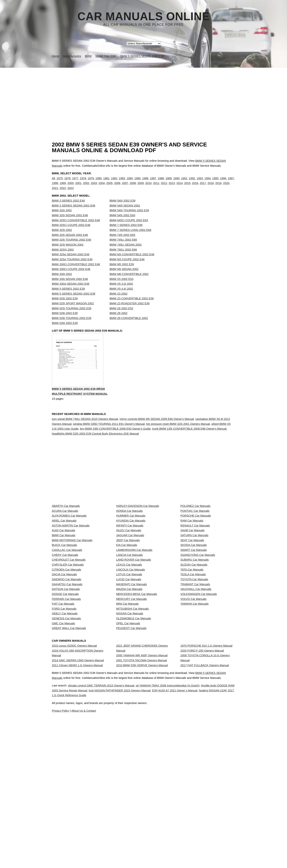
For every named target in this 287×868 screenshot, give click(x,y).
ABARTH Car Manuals (66, 539)
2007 (125, 187)
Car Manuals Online (143, 16)
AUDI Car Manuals (64, 581)
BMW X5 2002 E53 (122, 287)
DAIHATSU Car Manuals (67, 674)
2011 (156, 187)
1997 (231, 182)
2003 (94, 187)
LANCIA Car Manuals (129, 623)
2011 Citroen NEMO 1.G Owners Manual (77, 804)
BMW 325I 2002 (62, 238)
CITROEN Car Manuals (67, 649)
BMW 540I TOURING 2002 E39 (129, 218)
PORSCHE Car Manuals (196, 556)
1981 (106, 182)
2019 (219, 187)
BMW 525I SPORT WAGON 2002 (73, 311)
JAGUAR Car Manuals (130, 590)
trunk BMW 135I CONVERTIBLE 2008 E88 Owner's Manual (189, 445)
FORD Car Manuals (64, 716)
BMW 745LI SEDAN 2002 (126, 252)
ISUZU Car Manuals (129, 581)
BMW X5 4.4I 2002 (121, 297)
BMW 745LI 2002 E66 (123, 248)
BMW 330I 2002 (62, 282)
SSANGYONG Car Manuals (198, 623)
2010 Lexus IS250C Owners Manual (74, 774)
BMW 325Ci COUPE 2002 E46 (71, 233)
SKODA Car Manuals (194, 607)
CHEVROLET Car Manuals (69, 632)
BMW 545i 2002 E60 (122, 223)
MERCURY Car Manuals (131, 699)
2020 (226, 187)
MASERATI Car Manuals (131, 674)
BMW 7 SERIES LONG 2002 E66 (130, 238)
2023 (71, 192)
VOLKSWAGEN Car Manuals (199, 691)
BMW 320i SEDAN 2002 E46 (70, 223)
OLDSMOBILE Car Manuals (133, 733)
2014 (180, 187)
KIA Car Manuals (127, 607)
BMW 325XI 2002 (63, 257)
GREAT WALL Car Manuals (69, 750)
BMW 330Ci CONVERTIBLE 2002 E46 (76, 272)
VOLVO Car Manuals (194, 699)
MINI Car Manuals (127, 708)
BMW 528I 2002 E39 (65, 321)
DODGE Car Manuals (65, 691)
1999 (63, 187)
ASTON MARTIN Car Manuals (71, 573)
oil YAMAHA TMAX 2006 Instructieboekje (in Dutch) (185, 854)
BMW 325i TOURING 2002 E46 (72, 248)
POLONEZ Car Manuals (195, 539)
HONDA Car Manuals (129, 547)
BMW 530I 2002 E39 (65, 331)
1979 (91, 182)
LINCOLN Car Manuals (131, 649)
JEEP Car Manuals (128, 598)
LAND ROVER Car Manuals (133, 632)
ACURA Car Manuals (65, 547)
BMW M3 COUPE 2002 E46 (127, 267)
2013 (172, 187)
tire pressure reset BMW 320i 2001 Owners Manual (178, 440)
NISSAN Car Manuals (130, 725)
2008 (133, 187)
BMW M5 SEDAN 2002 (124, 277)
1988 (161, 182)
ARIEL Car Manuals (64, 564)
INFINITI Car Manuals (130, 573)
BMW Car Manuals (64, 590)
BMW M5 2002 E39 (122, 272)
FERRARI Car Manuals (66, 699)
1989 (169, 182)
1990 (176, 182)
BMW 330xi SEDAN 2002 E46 (71, 292)
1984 (130, 182)
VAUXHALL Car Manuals (196, 682)
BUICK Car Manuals (65, 607)
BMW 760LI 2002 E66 (123, 257)
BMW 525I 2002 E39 (65, 306)
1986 (145, 182)
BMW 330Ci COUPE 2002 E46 (71, 277)
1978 (83, 182)
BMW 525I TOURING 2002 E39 (72, 316)
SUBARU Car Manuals (195, 632)
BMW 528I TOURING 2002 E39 (72, 326)
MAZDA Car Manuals (129, 682)
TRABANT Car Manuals (195, 674)
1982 (114, 182)
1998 (55, 187)
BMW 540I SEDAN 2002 (125, 213)
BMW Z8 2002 (119, 321)
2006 (117, 187)
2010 (148, 187)
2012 (164, 187)
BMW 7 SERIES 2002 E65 (126, 233)
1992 (192, 182)
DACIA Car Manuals (64, 657)
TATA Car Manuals (192, 649)
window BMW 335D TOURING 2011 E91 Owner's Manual (109, 440)
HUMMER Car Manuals (131, 556)
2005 (110, 187)
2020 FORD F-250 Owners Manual (202, 783)
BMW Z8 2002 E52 (121, 316)
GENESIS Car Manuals (66, 733)
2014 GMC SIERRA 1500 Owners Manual (78, 796)
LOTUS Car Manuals (129, 657)
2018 (211, 187)
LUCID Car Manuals (129, 666)
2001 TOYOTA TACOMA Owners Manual (141, 796)
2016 (195, 187)
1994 (208, 182)
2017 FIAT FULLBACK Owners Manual (205, 804)
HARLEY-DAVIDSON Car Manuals (138, 539)
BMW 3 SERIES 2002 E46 (68, 208)
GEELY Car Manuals (65, 725)
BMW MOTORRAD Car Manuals (72, 598)
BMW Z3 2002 (119, 301)
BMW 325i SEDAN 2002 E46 (70, 243)
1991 (184, 182)
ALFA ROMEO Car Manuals (69, 556)
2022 (63, 192)
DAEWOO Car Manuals (67, 666)
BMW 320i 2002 (62, 218)
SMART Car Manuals (194, 615)
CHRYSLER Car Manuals (68, 640)
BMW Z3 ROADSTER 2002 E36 (130, 311)
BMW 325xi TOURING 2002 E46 (72, 267)
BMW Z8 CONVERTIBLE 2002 (129, 326)
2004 (102, 187)
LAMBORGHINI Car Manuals (134, 615)
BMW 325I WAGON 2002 (68, 252)
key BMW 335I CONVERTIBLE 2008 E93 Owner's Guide (115, 445)
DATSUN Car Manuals (66, 682)
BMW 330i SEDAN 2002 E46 (70, 287)
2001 (78, 187)
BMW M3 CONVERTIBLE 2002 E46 (132, 262)
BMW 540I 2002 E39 (122, 208)
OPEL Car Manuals (128, 742)
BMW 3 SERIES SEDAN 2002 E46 (74, 213)
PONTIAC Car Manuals (195, 547)
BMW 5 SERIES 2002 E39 (68, 297)
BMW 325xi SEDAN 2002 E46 (71, 262)
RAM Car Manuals (192, 564)
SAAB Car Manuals (192, 581)
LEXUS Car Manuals (129, 640)
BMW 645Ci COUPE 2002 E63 (129, 228)
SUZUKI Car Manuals (194, 640)
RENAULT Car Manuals (195, 573)
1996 (223, 182)
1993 (200, 182)
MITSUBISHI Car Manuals (132, 716)
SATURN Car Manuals (194, 590)
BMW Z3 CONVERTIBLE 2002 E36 (132, 306)
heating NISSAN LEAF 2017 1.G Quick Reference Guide (150, 863)
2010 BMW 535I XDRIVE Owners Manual (142, 804)
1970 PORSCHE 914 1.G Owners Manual (206, 774)
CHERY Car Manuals (65, 623)
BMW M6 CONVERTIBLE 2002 (129, 282)
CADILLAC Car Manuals (67, 615)
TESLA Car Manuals (193, 657)
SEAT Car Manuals (192, 598)
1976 (68, 182)
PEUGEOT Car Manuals (131, 750)
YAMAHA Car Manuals (194, 708)
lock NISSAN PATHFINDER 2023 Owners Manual (158, 858)
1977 (75, 182)
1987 (153, 182)
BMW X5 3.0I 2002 (121, 292)
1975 (60, 182)
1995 (215, 182)
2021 (55, 192)
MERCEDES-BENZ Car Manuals (137, 691)
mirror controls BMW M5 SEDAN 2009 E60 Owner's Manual (157, 435)
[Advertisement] (144, 96)
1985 (138, 182)
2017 (203, 187)
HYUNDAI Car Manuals (131, 564)
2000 (71, 187)
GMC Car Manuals (63, 742)
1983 (122, 182)
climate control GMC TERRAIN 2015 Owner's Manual (109, 854)
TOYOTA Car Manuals (194, 666)
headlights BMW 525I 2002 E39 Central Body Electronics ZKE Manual (95, 450)
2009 (141, 187)
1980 (99, 182)
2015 (187, 187)
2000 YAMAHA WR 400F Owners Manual (142, 788)
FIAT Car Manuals (63, 708)
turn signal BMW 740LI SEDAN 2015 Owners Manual (85, 435)
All (53, 182)
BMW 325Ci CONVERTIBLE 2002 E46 (76, 228)
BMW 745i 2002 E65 (122, 243)
